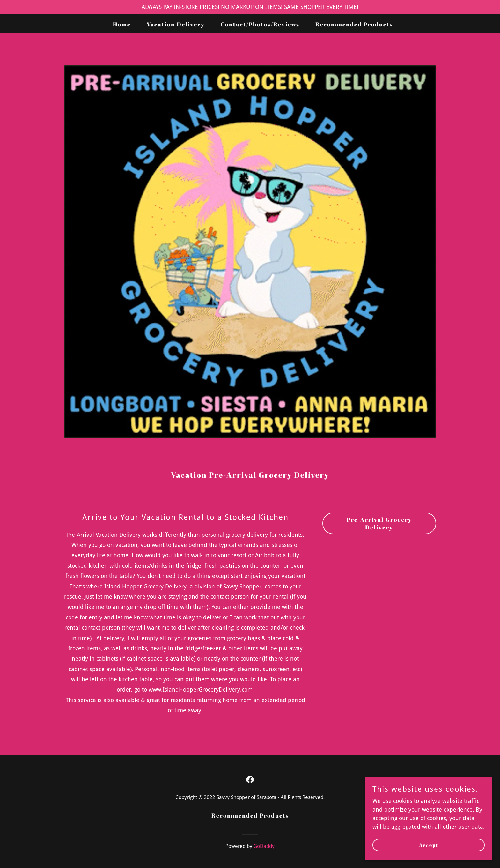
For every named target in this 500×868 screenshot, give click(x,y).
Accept (429, 858)
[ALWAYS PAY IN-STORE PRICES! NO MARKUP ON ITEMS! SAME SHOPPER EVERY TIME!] (250, 7)
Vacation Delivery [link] (176, 24)
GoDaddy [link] (264, 846)
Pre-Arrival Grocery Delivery (379, 523)
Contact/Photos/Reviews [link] (260, 24)
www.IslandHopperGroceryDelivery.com (201, 689)
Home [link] (122, 24)
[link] (250, 780)
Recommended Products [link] (354, 24)
